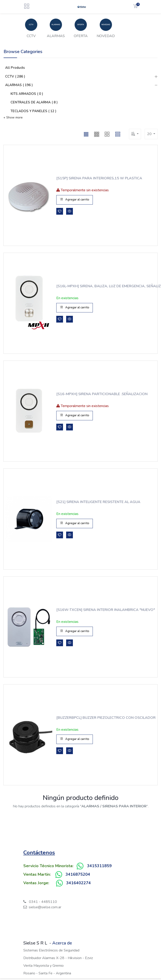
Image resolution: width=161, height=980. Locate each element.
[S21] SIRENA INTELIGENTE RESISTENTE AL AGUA (98, 502)
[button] (86, 134)
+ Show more (13, 117)
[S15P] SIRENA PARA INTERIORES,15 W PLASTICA (90, 178)
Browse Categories (23, 52)
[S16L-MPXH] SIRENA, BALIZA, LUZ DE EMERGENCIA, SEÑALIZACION (89, 286)
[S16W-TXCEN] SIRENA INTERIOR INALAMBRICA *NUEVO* (97, 610)
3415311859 (99, 866)
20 (150, 134)
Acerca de (62, 943)
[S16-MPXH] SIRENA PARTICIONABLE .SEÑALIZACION (88, 394)
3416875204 (78, 874)
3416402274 (78, 883)
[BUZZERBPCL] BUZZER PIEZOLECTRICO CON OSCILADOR (95, 718)
